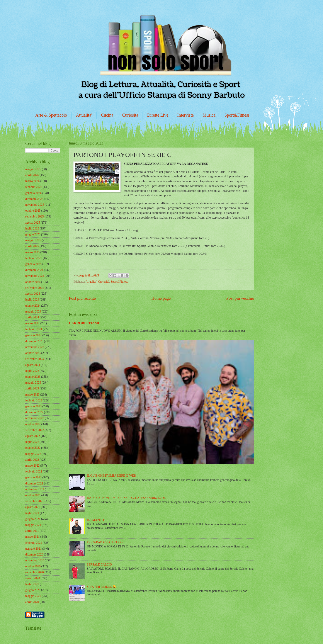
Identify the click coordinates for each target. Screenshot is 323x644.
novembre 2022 (35, 418)
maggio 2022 (33, 454)
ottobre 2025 (33, 211)
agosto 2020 (33, 578)
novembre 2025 (35, 205)
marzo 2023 (32, 395)
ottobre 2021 (33, 495)
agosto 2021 (33, 507)
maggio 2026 (33, 169)
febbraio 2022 (34, 472)
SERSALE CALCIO (99, 565)
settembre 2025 (35, 217)
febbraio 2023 (34, 400)
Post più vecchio (240, 298)
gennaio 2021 (33, 549)
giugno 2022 (33, 448)
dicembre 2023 (34, 341)
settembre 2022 (35, 430)
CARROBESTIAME (85, 323)
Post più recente (82, 298)
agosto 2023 (33, 365)
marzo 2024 (32, 323)
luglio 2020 (32, 584)
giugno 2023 (33, 377)
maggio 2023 (33, 383)
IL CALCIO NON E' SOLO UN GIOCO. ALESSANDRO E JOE (126, 498)
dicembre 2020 (34, 555)
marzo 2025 (32, 252)
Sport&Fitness (237, 115)
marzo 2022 (32, 466)
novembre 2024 (35, 276)
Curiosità (130, 115)
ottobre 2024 (33, 282)
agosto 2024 (33, 294)
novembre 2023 (35, 347)
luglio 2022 (32, 442)
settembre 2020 (35, 572)
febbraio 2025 (34, 258)
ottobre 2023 (33, 353)
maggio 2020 (33, 596)
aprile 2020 (32, 602)
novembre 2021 (35, 489)
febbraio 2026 (34, 187)
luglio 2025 (32, 229)
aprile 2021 (32, 531)
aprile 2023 (32, 388)
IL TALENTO (95, 520)
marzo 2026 (32, 181)
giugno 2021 (33, 519)
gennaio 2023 (33, 406)
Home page (161, 298)
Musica (209, 115)
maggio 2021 (33, 525)
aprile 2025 (32, 246)
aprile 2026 (32, 175)
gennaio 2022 (33, 477)
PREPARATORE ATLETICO (105, 542)
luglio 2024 (32, 300)
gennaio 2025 (33, 264)
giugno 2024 (33, 306)
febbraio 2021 (34, 543)
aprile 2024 (32, 317)
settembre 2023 (35, 359)
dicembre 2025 (34, 199)
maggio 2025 (33, 240)
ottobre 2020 (33, 566)
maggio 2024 (33, 312)
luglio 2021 (32, 513)
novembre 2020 (35, 560)
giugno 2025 (33, 234)
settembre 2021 (35, 501)
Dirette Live (158, 115)
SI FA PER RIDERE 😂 (102, 587)
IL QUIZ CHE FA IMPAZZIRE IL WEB (111, 476)
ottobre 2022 (33, 424)
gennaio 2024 (33, 335)
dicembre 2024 (34, 270)
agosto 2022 (33, 436)
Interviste (185, 115)
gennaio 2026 (33, 193)
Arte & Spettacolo (51, 115)
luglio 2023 (32, 371)
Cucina (107, 115)
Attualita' (84, 115)
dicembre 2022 (34, 412)
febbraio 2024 (34, 329)
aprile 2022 (32, 460)
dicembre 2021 (34, 483)
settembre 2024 (35, 288)
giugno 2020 (33, 590)
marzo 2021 (32, 537)
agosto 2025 (33, 223)
